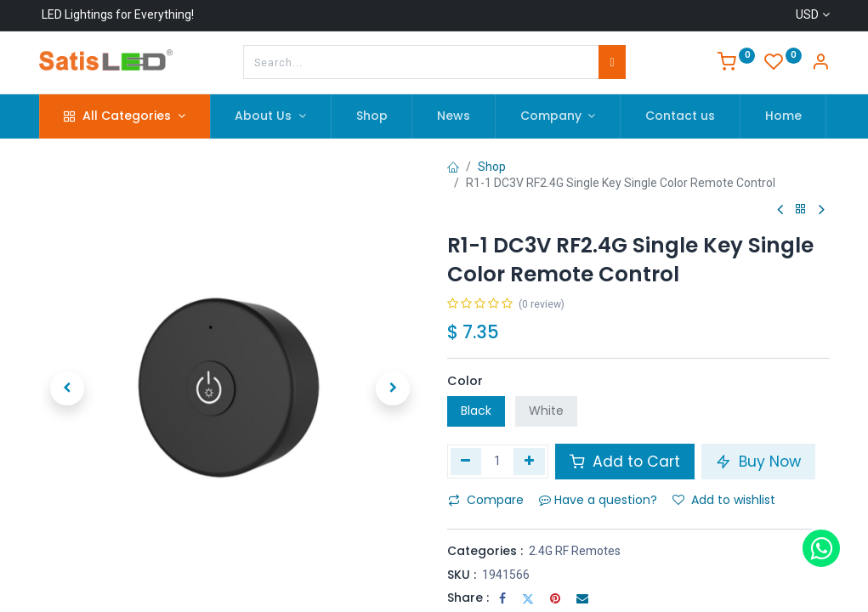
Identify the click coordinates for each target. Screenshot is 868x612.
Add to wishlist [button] (724, 500)
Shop (492, 167)
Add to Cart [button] (625, 462)
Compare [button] (486, 500)
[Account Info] (820, 64)
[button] (68, 388)
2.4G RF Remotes (575, 551)
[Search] (612, 62)
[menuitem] (372, 116)
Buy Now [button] (758, 462)
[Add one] (529, 462)
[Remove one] (466, 462)
